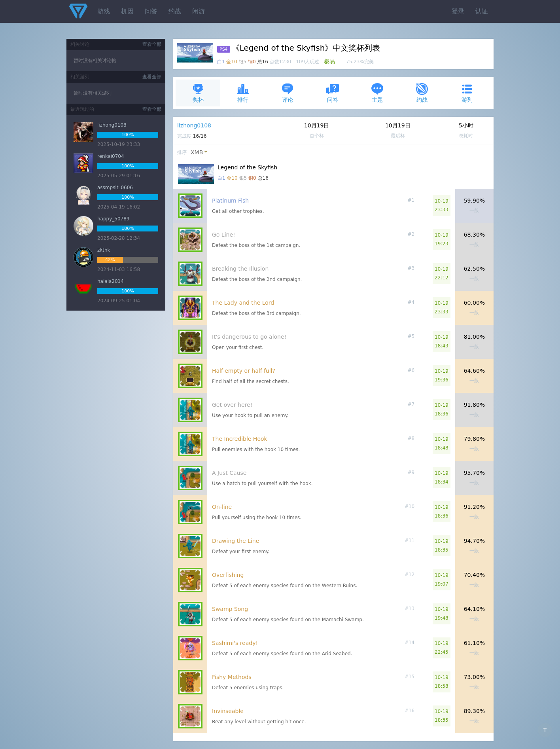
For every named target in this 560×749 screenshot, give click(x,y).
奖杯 (198, 93)
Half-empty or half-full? (244, 371)
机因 (127, 11)
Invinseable (228, 711)
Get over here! (232, 405)
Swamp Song (230, 609)
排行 (243, 93)
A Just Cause (229, 473)
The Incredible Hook (240, 439)
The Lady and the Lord (243, 303)
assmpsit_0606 (115, 188)
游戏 (104, 11)
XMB (197, 152)
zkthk (104, 250)
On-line (222, 507)
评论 (288, 93)
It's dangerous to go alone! (249, 337)
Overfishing (228, 575)
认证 (482, 11)
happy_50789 (113, 219)
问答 (151, 11)
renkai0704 (111, 156)
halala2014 (111, 281)
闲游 (199, 11)
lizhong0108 (194, 125)
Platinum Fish (230, 201)
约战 (175, 11)
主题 (377, 93)
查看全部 (152, 44)
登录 (458, 11)
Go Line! (224, 235)
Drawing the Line (236, 541)
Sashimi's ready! (235, 643)
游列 (467, 93)
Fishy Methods (232, 677)
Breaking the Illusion (240, 269)
